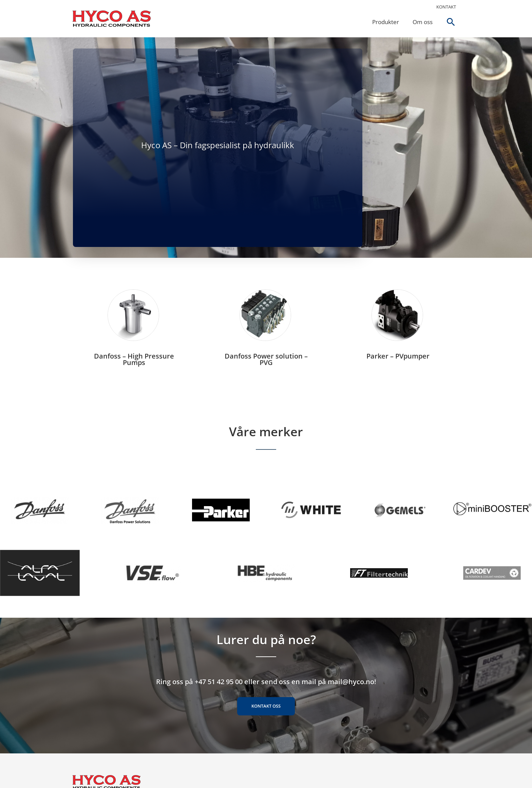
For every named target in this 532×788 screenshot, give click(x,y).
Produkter (385, 22)
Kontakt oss (266, 708)
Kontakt (446, 7)
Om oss (422, 22)
